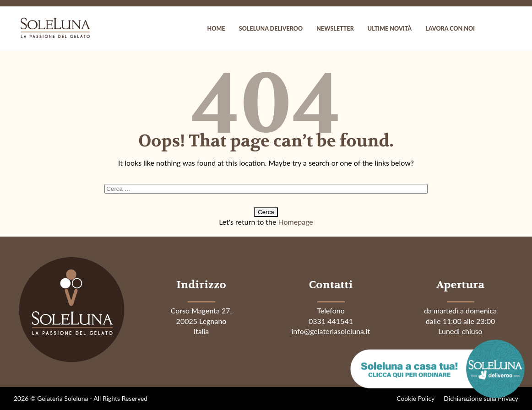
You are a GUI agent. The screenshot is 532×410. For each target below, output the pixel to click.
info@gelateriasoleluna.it (331, 331)
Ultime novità (390, 29)
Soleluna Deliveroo (271, 29)
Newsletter (335, 29)
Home (216, 29)
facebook (491, 29)
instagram (509, 29)
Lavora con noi (450, 29)
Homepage (296, 222)
